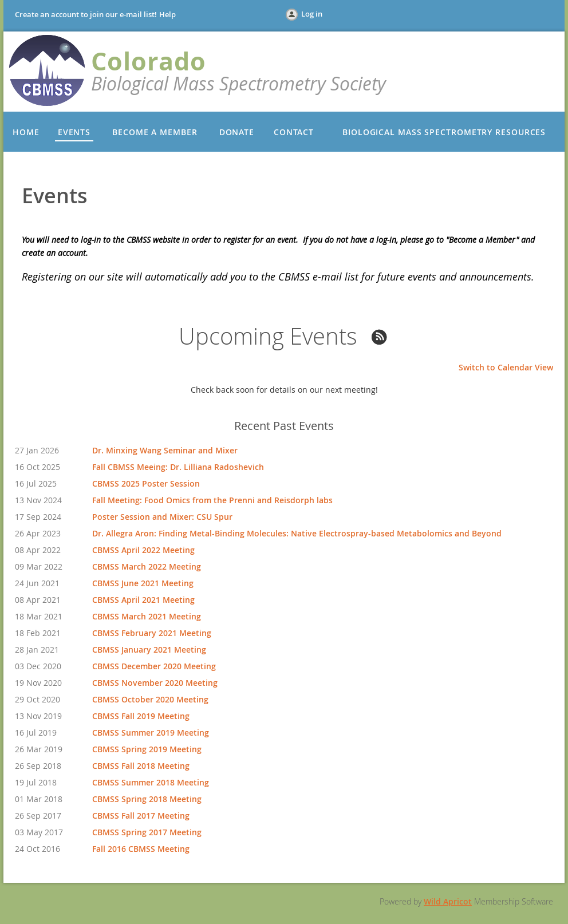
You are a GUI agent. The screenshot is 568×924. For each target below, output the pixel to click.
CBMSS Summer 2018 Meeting (151, 782)
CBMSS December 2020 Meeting (154, 666)
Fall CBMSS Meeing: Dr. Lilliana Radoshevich (178, 467)
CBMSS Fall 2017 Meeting (141, 816)
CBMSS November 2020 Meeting (155, 683)
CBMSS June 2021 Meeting (143, 583)
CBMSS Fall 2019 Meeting (141, 716)
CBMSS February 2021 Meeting (152, 633)
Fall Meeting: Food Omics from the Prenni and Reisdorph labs (212, 500)
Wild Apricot (448, 901)
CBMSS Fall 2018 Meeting (141, 766)
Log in (312, 14)
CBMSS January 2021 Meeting (149, 649)
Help (167, 14)
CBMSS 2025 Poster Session (146, 483)
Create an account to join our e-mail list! (86, 14)
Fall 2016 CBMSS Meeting (141, 849)
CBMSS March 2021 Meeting (147, 616)
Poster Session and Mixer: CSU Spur (162, 517)
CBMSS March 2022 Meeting (147, 566)
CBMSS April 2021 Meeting (143, 600)
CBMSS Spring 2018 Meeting (147, 799)
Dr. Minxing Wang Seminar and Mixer (165, 450)
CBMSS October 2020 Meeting (150, 699)
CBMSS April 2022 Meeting (143, 550)
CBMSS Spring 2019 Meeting (147, 749)
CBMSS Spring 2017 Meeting (147, 832)
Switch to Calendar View (506, 367)
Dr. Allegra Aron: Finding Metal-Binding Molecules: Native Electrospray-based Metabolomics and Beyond (297, 533)
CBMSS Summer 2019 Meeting (151, 733)
